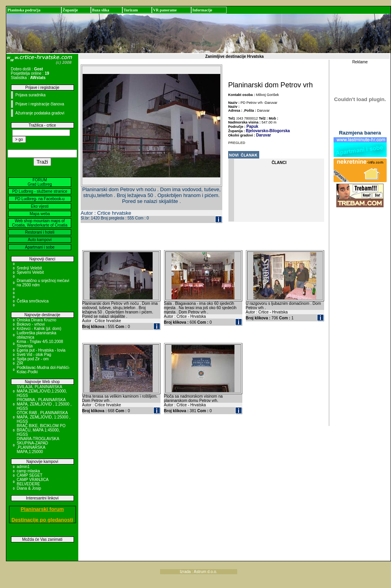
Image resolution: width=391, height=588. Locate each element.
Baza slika (101, 10)
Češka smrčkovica (33, 301)
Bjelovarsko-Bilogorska (268, 131)
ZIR (20, 363)
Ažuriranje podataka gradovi (40, 113)
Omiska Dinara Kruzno (37, 320)
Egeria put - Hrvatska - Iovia (41, 350)
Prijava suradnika (30, 95)
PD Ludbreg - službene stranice (40, 191)
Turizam (131, 10)
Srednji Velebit (30, 268)
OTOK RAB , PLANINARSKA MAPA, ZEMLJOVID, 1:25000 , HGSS (44, 417)
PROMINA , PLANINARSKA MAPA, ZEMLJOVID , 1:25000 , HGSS (44, 404)
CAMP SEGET (30, 475)
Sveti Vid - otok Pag (34, 355)
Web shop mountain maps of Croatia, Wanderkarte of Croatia (40, 223)
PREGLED (237, 143)
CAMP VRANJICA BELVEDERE (33, 482)
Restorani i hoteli (40, 232)
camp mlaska (29, 471)
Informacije (202, 10)
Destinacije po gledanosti (42, 520)
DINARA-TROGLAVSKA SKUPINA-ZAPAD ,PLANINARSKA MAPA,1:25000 (38, 445)
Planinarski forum (42, 509)
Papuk (253, 126)
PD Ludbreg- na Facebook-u (40, 199)
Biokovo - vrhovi (31, 324)
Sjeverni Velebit (30, 272)
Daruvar (264, 135)
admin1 (23, 467)
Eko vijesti (40, 206)
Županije (70, 10)
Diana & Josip (29, 488)
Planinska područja (24, 10)
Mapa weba (40, 214)
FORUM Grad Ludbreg (40, 182)
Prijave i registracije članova (40, 104)
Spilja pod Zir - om (33, 359)
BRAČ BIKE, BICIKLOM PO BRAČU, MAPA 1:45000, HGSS (41, 430)
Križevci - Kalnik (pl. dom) (39, 329)
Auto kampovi (40, 240)
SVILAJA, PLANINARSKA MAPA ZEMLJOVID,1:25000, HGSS (42, 391)
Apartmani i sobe (40, 247)
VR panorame (165, 10)
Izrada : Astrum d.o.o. (198, 572)
